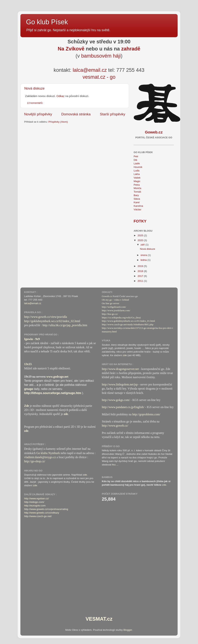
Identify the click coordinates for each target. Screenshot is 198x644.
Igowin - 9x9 (32, 339)
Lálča (137, 174)
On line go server (111, 303)
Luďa (137, 171)
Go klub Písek (47, 22)
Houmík (138, 167)
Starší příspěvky (113, 114)
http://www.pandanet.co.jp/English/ (123, 407)
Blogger (128, 630)
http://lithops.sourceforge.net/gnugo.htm (53, 393)
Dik (135, 160)
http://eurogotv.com (35, 506)
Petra (137, 185)
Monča (137, 188)
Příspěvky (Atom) (58, 122)
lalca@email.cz (90, 70)
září (143, 245)
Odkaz (61, 96)
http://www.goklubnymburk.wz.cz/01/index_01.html (128, 321)
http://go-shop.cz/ (35, 461)
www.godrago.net (57, 377)
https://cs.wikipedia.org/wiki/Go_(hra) (121, 318)
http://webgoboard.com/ (114, 307)
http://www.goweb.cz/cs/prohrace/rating (46, 509)
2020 (141, 240)
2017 (141, 276)
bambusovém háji (101, 56)
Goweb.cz (107, 296)
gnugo (29, 389)
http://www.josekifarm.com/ (116, 310)
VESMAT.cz (99, 619)
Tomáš (137, 192)
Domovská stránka (76, 114)
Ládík (137, 163)
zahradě (131, 49)
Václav (137, 209)
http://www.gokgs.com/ (116, 400)
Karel (137, 202)
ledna (144, 260)
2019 (141, 266)
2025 (141, 235)
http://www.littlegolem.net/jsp (120, 384)
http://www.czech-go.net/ (38, 516)
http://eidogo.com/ (34, 502)
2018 (141, 271)
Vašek (137, 178)
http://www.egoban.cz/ (36, 498)
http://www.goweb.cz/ (115, 426)
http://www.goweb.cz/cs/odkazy (42, 513)
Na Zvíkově (71, 49)
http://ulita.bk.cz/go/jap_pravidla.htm (65, 325)
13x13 (28, 364)
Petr (136, 156)
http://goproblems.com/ (146, 414)
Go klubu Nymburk (48, 453)
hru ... (115, 465)
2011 (141, 281)
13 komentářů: (35, 103)
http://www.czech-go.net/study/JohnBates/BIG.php (128, 324)
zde (66, 414)
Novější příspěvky (38, 114)
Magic (137, 181)
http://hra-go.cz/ (110, 314)
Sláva (137, 199)
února (144, 255)
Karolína (138, 206)
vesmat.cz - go (99, 77)
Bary (136, 195)
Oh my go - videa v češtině (115, 300)
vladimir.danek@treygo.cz (40, 457)
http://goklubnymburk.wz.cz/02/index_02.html (52, 321)
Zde (27, 406)
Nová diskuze (34, 88)
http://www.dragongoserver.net (120, 369)
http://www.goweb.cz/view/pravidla (46, 317)
